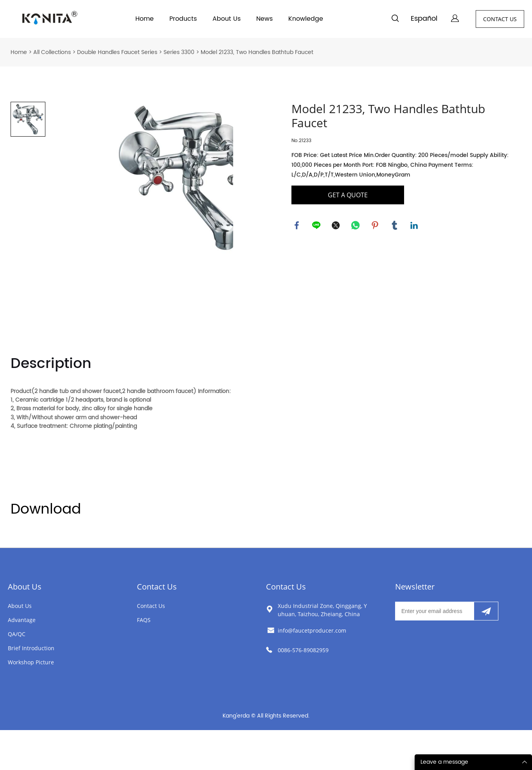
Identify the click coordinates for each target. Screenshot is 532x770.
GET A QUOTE (348, 195)
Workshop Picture (31, 662)
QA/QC (17, 634)
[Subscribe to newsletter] (486, 611)
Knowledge (306, 19)
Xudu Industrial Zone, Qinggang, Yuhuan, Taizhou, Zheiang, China (322, 610)
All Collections (52, 52)
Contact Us (157, 587)
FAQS (144, 620)
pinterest (376, 226)
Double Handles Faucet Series (117, 52)
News (264, 19)
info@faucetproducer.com (312, 630)
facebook (297, 226)
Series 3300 (179, 52)
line (317, 226)
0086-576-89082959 (303, 650)
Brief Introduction (31, 648)
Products (183, 19)
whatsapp (356, 226)
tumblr (395, 226)
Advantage (22, 620)
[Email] (434, 611)
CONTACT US (500, 19)
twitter (336, 226)
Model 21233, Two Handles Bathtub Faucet (257, 52)
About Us (226, 19)
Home (145, 19)
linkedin (415, 226)
